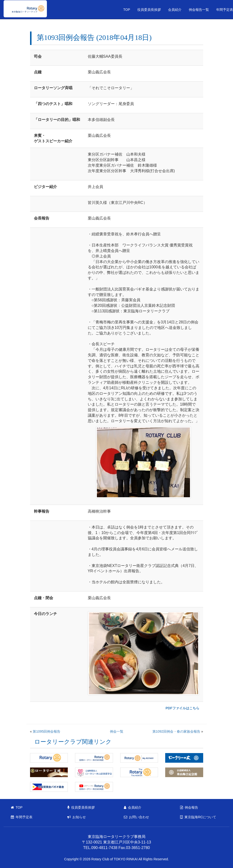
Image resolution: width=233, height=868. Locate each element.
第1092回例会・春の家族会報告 (176, 731)
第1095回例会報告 (47, 731)
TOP (127, 10)
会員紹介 (175, 10)
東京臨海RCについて (198, 817)
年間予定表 (22, 817)
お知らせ (77, 817)
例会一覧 (117, 731)
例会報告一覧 (199, 10)
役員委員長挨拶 (149, 10)
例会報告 (189, 807)
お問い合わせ (136, 817)
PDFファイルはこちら (183, 708)
